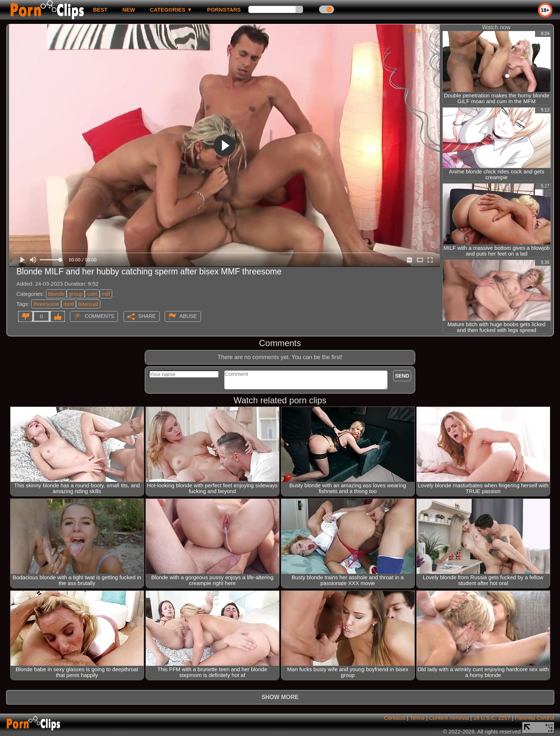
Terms (417, 718)
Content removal (449, 718)
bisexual (88, 304)
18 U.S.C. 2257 (492, 718)
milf (106, 294)
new (129, 10)
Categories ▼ (171, 10)
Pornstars (224, 10)
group (76, 294)
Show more (280, 697)
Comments (100, 316)
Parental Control (534, 718)
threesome (46, 304)
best (100, 10)
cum (92, 294)
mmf (69, 304)
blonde (56, 294)
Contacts (395, 718)
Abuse (188, 316)
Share (147, 316)
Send (402, 376)
